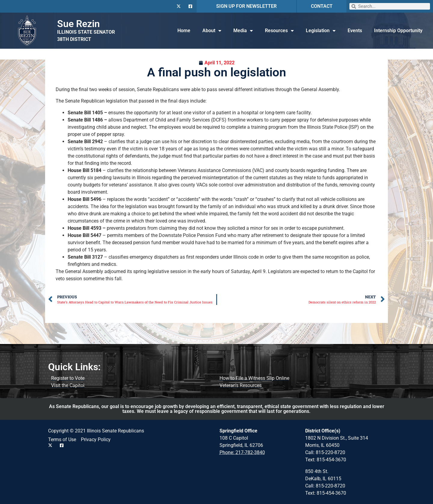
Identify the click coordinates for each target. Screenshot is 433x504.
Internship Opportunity (398, 31)
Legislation (321, 31)
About (212, 31)
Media (243, 31)
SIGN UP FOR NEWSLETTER (246, 6)
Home (184, 31)
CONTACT (322, 6)
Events (355, 31)
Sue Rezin (78, 24)
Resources (279, 31)
